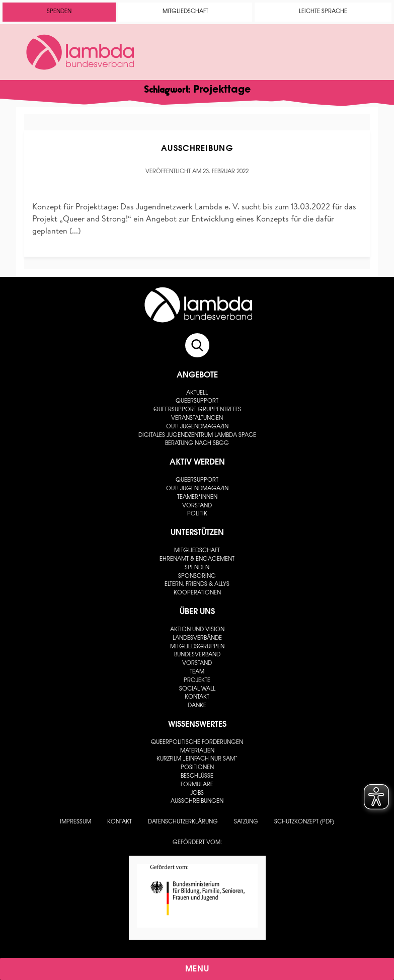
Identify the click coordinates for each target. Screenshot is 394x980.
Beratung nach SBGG (197, 444)
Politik (197, 514)
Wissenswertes (197, 725)
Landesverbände (197, 638)
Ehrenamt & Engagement (197, 559)
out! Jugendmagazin (197, 427)
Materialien (197, 751)
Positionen (197, 768)
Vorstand (197, 506)
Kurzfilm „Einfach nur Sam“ (197, 759)
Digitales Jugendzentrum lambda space (197, 436)
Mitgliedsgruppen (197, 647)
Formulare (197, 785)
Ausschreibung (197, 149)
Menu (198, 969)
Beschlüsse (197, 776)
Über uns (197, 612)
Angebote (197, 375)
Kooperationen (197, 593)
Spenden (59, 12)
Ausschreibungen (197, 802)
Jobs (197, 794)
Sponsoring (197, 577)
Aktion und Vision (197, 630)
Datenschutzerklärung (183, 822)
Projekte (197, 681)
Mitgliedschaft (185, 12)
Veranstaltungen (197, 419)
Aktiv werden (197, 463)
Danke (197, 706)
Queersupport (197, 401)
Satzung (246, 822)
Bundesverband (197, 655)
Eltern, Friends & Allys (197, 585)
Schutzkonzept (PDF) (304, 822)
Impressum (75, 822)
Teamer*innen (197, 498)
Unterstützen (197, 533)
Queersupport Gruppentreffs (197, 410)
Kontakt (197, 697)
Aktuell (197, 393)
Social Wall (197, 689)
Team (197, 672)
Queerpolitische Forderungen (197, 743)
